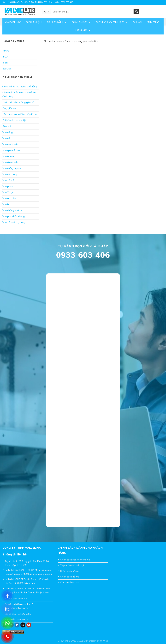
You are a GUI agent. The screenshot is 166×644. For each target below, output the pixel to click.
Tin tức (153, 22)
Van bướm (8, 156)
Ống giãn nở (9, 108)
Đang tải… (83, 398)
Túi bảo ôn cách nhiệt (14, 120)
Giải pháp (81, 22)
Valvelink (13, 22)
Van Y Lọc (8, 192)
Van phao (8, 186)
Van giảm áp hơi (11, 150)
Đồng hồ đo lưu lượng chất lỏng (20, 87)
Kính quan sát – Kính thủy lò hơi (20, 114)
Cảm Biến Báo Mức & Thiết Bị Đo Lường (19, 94)
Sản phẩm (57, 22)
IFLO (5, 57)
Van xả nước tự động (14, 222)
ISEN (5, 63)
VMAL (6, 51)
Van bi (6, 204)
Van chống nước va (13, 210)
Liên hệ (83, 30)
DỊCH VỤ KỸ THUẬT (112, 22)
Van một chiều (10, 144)
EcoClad (7, 69)
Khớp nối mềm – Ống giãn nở (18, 102)
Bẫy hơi (7, 126)
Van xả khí (8, 180)
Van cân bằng (10, 174)
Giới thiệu (34, 22)
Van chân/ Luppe (12, 168)
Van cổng (8, 132)
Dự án (137, 22)
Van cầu (7, 138)
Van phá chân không (14, 216)
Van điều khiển (10, 162)
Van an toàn (9, 198)
